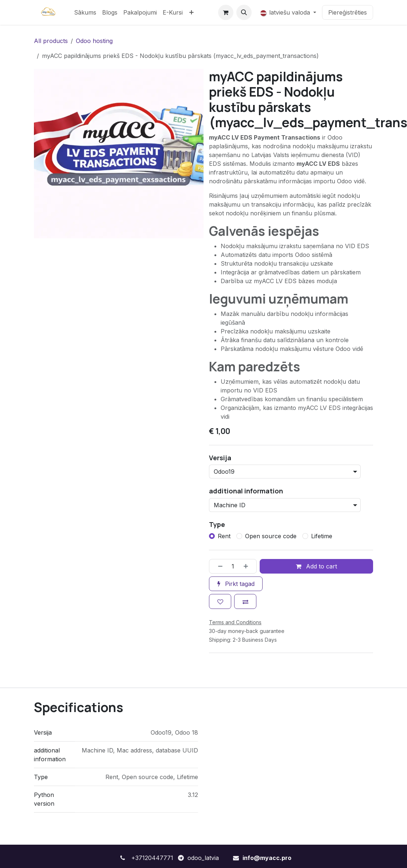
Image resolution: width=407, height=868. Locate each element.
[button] (244, 12)
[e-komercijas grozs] (226, 12)
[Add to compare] (245, 601)
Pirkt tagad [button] (236, 584)
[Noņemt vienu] (218, 566)
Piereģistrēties (348, 12)
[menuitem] (85, 12)
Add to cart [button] (316, 566)
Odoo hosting (94, 41)
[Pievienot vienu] (248, 566)
